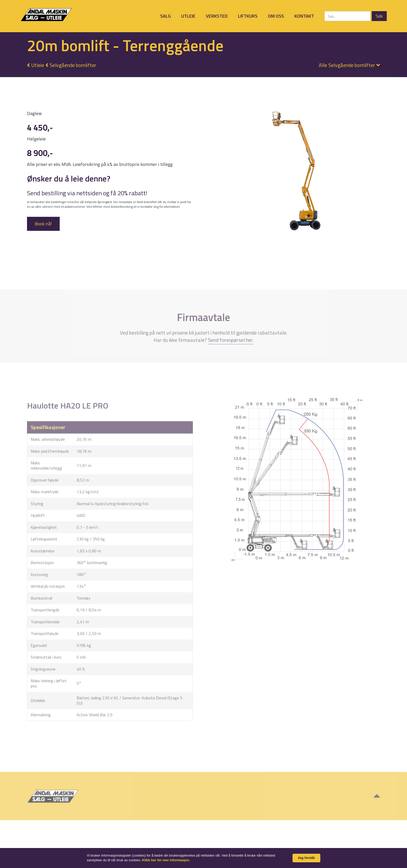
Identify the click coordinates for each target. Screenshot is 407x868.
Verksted (217, 16)
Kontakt (304, 16)
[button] (347, 65)
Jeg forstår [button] (306, 858)
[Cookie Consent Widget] (203, 858)
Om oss (276, 16)
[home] (46, 15)
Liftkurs (248, 16)
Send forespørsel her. (231, 354)
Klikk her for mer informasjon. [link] (166, 860)
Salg (165, 16)
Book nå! (43, 224)
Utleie (188, 16)
